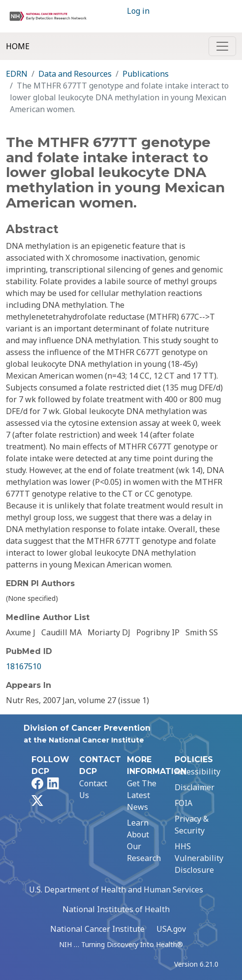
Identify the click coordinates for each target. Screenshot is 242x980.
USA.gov (171, 929)
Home (18, 46)
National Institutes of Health (116, 909)
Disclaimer (195, 787)
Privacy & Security (192, 825)
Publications (146, 74)
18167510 (24, 666)
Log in (138, 11)
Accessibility (197, 772)
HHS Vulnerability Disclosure (199, 858)
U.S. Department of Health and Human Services (116, 890)
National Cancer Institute (97, 929)
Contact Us (93, 789)
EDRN (17, 74)
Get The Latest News (142, 795)
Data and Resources (75, 74)
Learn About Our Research (144, 840)
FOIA (183, 803)
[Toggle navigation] (222, 46)
